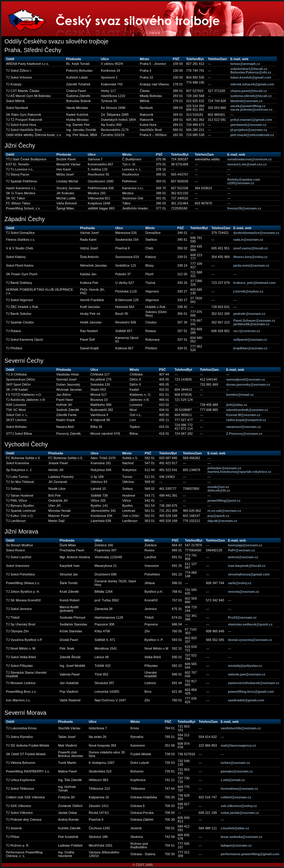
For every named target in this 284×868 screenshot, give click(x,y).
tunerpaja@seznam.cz (245, 545)
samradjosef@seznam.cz (246, 379)
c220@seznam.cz (241, 183)
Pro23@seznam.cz (242, 617)
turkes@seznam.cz (235, 763)
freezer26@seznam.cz (244, 208)
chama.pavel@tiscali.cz (248, 91)
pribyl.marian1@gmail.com (251, 120)
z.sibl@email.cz (233, 780)
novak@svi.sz (218, 487)
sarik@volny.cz (240, 583)
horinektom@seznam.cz (239, 789)
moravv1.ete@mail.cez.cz (247, 164)
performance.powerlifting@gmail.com (250, 854)
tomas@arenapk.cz (245, 64)
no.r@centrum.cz (247, 331)
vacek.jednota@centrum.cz (251, 110)
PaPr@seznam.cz (241, 550)
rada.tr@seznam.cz (248, 240)
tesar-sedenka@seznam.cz (242, 837)
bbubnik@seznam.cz (246, 101)
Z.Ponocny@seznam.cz (244, 434)
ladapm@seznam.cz (236, 845)
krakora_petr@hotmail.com (255, 283)
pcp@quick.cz (218, 516)
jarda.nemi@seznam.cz (251, 265)
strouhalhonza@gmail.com (249, 574)
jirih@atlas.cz (237, 405)
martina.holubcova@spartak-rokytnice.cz (239, 472)
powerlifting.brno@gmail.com (251, 692)
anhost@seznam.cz (243, 557)
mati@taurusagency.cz (238, 745)
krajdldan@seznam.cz (251, 348)
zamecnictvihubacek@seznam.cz (254, 683)
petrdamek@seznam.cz (248, 125)
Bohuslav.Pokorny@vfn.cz (251, 72)
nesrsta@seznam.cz (243, 592)
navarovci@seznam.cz (243, 427)
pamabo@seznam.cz (237, 771)
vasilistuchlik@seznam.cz (241, 728)
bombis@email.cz (240, 395)
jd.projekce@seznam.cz (249, 130)
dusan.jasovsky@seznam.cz (248, 384)
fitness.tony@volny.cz (251, 257)
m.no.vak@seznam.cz (224, 511)
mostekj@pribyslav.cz (245, 666)
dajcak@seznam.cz (222, 521)
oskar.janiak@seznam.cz (240, 813)
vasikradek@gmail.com (246, 700)
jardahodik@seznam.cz (251, 324)
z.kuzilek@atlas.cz (235, 828)
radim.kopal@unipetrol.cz (246, 420)
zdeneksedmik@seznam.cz (247, 410)
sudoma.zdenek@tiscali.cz (251, 96)
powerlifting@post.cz (224, 501)
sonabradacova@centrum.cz (250, 159)
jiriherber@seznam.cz (224, 468)
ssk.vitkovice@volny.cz (239, 806)
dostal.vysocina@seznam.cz (250, 640)
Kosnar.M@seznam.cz (243, 415)
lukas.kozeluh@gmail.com (251, 77)
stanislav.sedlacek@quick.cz (250, 624)
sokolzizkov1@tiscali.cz (249, 69)
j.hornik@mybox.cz (248, 291)
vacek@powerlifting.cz (248, 106)
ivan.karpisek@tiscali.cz (247, 566)
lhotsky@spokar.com (244, 179)
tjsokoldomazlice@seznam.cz (256, 233)
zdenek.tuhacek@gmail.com (252, 84)
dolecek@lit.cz (219, 490)
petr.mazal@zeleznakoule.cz (252, 135)
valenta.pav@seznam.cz (247, 674)
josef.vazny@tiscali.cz (251, 248)
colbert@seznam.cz (236, 797)
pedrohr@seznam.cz (249, 314)
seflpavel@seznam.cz (250, 340)
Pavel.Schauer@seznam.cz (254, 320)
